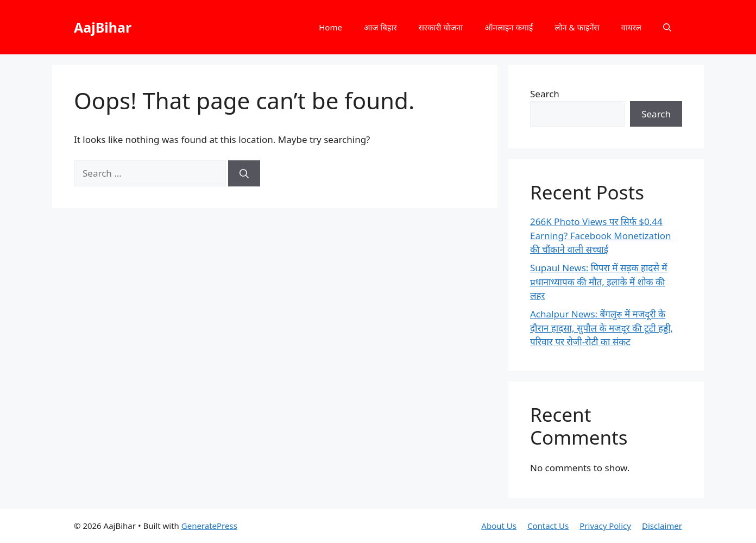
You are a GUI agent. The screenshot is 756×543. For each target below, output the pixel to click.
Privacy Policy (605, 526)
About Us (499, 526)
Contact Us (548, 526)
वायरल (631, 27)
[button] (667, 27)
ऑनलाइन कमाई (509, 27)
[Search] (244, 173)
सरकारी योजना (441, 27)
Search (545, 94)
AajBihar (103, 27)
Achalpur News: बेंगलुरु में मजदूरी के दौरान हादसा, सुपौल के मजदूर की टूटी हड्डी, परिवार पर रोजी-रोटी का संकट (601, 328)
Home (330, 27)
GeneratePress (209, 526)
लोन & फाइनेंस (577, 27)
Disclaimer (662, 526)
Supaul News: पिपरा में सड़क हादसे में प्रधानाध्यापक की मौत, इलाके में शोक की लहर (598, 282)
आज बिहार (380, 27)
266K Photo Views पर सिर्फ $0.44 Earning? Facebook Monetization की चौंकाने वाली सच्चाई (600, 235)
